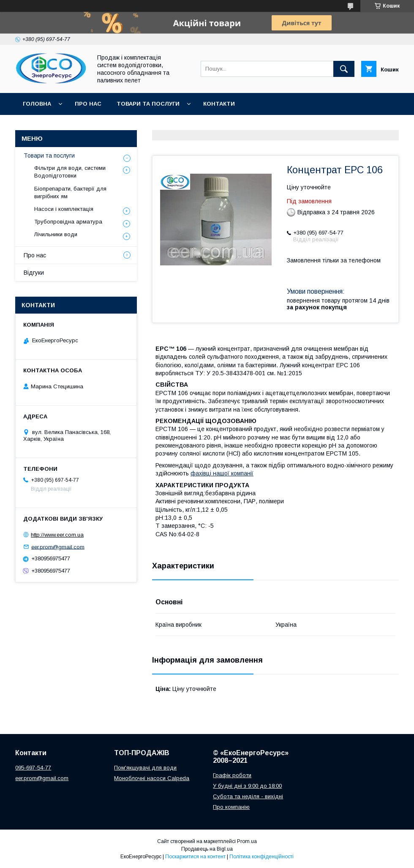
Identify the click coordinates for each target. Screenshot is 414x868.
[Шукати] (344, 69)
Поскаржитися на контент (195, 857)
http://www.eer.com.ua (57, 535)
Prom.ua (247, 841)
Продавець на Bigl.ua (207, 849)
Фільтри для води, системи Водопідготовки (70, 172)
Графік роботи (232, 775)
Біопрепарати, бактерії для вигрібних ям (70, 192)
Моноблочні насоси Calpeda (152, 778)
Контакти (219, 104)
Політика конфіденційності (261, 857)
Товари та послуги (148, 104)
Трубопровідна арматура (68, 222)
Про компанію (231, 807)
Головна (37, 104)
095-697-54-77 (33, 768)
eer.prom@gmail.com (58, 547)
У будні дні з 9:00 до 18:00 (247, 786)
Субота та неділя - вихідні (248, 796)
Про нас (88, 104)
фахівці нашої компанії (222, 473)
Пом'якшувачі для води (145, 768)
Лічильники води (56, 234)
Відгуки (34, 273)
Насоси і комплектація (64, 209)
